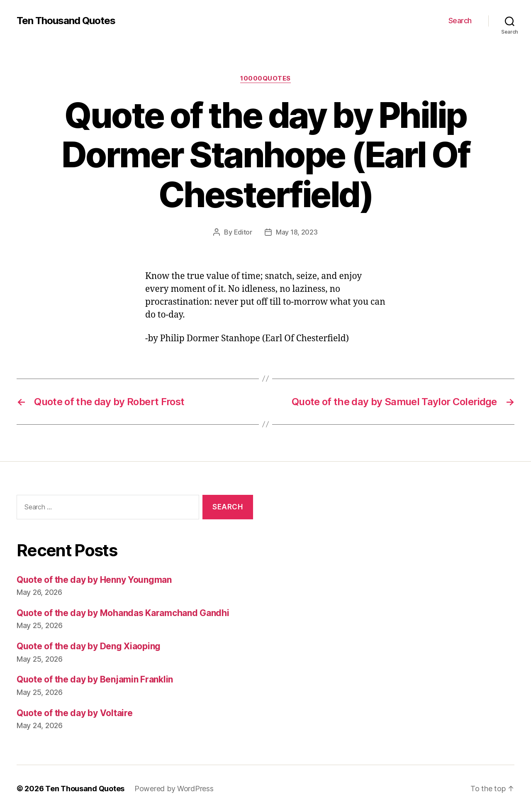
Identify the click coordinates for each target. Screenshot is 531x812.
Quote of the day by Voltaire (74, 713)
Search (460, 21)
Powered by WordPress (174, 789)
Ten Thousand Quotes (66, 21)
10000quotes (265, 78)
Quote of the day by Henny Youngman (94, 580)
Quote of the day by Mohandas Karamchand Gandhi (123, 613)
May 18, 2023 (297, 232)
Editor (243, 232)
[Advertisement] (396, 579)
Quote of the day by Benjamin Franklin (95, 679)
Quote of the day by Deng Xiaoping (89, 646)
